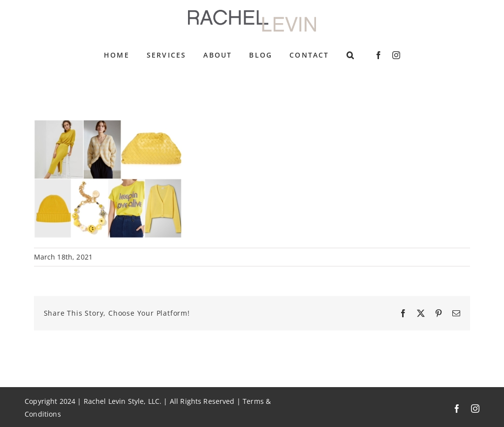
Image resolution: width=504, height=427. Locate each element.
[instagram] (396, 55)
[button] (351, 55)
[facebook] (378, 55)
